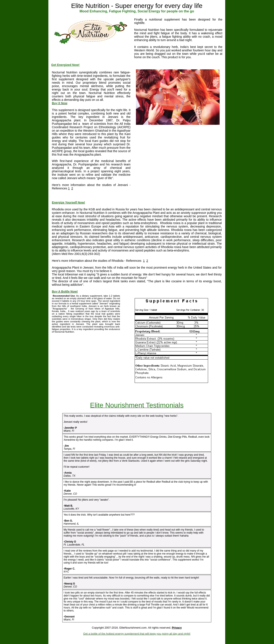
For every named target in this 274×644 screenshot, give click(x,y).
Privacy (177, 628)
